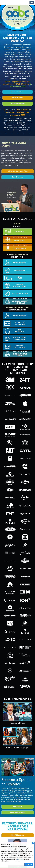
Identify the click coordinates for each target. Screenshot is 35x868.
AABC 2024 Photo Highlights (18, 748)
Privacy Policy (19, 859)
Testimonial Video (18, 723)
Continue (29, 865)
